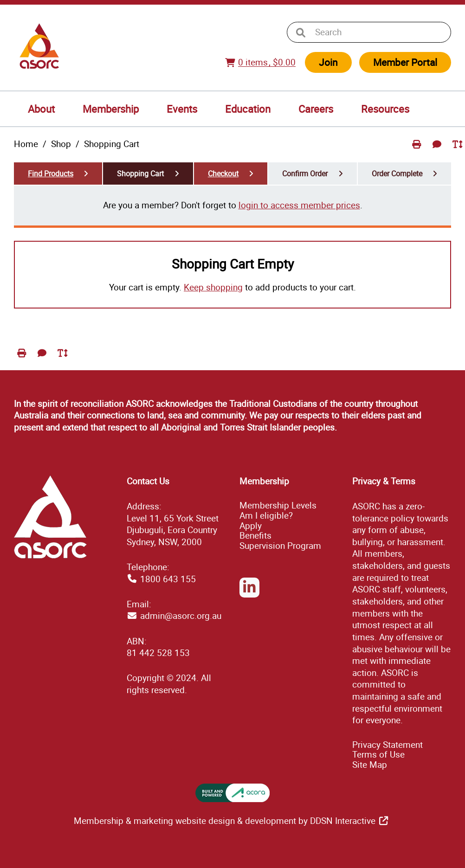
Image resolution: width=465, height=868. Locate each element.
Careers (316, 109)
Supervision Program (280, 546)
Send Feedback (438, 151)
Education (248, 109)
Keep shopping (213, 287)
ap (370, 765)
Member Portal (405, 62)
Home (26, 144)
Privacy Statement (387, 745)
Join (328, 62)
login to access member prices (299, 205)
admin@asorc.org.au (181, 616)
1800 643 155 (168, 579)
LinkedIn (249, 597)
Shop (61, 144)
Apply (251, 526)
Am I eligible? (266, 515)
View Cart (232, 68)
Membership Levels (278, 505)
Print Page (418, 151)
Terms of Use (378, 754)
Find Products (51, 174)
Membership (111, 109)
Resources (385, 109)
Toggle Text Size (458, 151)
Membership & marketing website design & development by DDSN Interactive (225, 821)
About (41, 109)
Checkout (223, 174)
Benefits (255, 535)
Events (182, 109)
